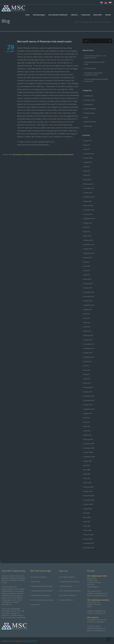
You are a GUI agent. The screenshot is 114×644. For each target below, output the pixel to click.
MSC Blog (84, 22)
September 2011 (89, 357)
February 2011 (88, 387)
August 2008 (88, 509)
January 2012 (88, 340)
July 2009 (87, 465)
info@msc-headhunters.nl (96, 628)
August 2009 (88, 461)
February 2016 (88, 184)
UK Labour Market (90, 68)
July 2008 (87, 513)
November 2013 (89, 244)
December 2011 (89, 344)
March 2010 (88, 435)
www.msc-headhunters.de (96, 613)
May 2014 (87, 232)
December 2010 (89, 396)
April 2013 (87, 275)
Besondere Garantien (39, 577)
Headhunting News (90, 109)
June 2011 (87, 370)
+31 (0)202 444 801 (94, 626)
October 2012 (88, 301)
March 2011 (88, 383)
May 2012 (87, 322)
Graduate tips (88, 104)
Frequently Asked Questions (70, 582)
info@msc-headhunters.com (97, 593)
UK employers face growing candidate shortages (93, 74)
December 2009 (89, 444)
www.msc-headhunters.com (97, 596)
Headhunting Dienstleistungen (42, 586)
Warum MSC (98, 15)
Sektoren (74, 15)
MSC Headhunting (31, 641)
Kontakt (108, 15)
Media (86, 117)
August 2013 (88, 257)
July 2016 (87, 167)
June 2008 (87, 517)
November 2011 (89, 348)
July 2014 (87, 227)
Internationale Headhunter (58, 15)
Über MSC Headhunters (68, 595)
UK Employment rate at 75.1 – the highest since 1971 (95, 57)
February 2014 (88, 240)
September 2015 (89, 197)
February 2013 (88, 284)
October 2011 (88, 353)
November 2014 (89, 210)
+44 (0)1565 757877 (94, 591)
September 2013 (89, 253)
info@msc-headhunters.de (96, 611)
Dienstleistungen (39, 15)
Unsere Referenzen (66, 600)
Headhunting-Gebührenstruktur (42, 591)
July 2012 (87, 314)
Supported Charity (90, 122)
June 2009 (87, 470)
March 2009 (88, 483)
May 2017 (87, 145)
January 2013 (88, 288)
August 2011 (88, 361)
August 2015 (88, 201)
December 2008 (89, 496)
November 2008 (89, 500)
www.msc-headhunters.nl (96, 631)
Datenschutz (36, 582)
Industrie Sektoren (66, 586)
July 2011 (87, 366)
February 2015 (88, 206)
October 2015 (88, 193)
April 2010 (87, 431)
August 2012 (88, 309)
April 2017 (87, 149)
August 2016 (88, 162)
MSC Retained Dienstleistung (70, 591)
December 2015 (89, 188)
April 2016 (87, 175)
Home (28, 15)
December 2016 (89, 154)
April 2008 (87, 526)
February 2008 (88, 535)
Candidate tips (89, 96)
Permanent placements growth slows (94, 63)
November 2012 (89, 296)
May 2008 (87, 522)
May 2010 (87, 426)
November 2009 (89, 448)
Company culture (89, 100)
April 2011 (87, 379)
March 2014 (88, 236)
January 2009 (88, 491)
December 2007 (89, 543)
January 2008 (88, 539)
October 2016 (88, 158)
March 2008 (88, 530)
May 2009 (87, 474)
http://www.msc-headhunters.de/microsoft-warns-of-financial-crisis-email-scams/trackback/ (43, 155)
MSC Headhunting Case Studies (42, 600)
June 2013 (87, 266)
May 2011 (87, 374)
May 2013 (87, 271)
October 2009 (88, 452)
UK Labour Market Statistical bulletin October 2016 (96, 80)
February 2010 (88, 439)
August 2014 (88, 223)
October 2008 (88, 504)
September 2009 (89, 457)
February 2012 (88, 335)
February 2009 (88, 487)
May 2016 (87, 171)
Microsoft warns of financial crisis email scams (44, 41)
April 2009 (87, 478)
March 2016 (88, 180)
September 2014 (89, 219)
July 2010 (87, 418)
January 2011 (88, 392)
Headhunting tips (89, 113)
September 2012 (89, 305)
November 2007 (89, 548)
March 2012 (88, 331)
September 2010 (89, 409)
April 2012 (87, 327)
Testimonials (85, 15)
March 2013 (88, 279)
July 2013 (87, 262)
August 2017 (88, 141)
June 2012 (87, 318)
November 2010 (89, 400)
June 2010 (87, 422)
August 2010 (88, 413)
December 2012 (89, 292)
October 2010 (88, 405)
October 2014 (88, 214)
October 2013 (88, 249)
